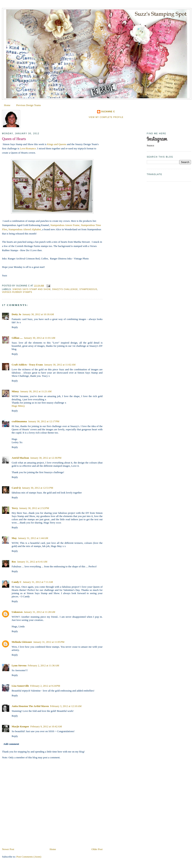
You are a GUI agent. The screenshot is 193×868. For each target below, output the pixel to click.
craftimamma (19, 421)
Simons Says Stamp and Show (32, 289)
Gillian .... (17, 338)
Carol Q (16, 488)
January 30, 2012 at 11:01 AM (40, 338)
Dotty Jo (16, 314)
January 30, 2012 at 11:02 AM (60, 365)
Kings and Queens (57, 144)
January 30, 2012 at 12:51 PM (37, 488)
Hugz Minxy (18, 406)
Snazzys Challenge (65, 289)
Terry (15, 508)
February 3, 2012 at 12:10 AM (66, 706)
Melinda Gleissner (22, 642)
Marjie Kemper (20, 726)
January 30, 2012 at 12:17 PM (44, 421)
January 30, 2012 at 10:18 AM (38, 314)
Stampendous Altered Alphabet (25, 229)
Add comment (11, 744)
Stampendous (88, 289)
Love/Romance (28, 148)
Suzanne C (108, 112)
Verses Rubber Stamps (17, 292)
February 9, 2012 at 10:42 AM (46, 726)
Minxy (15, 391)
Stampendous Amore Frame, (66, 225)
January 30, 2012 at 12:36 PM (46, 458)
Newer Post (8, 849)
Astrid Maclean (20, 458)
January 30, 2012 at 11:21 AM (36, 391)
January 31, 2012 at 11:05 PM (49, 642)
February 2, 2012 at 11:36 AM (43, 665)
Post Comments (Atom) (29, 857)
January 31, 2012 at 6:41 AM (32, 562)
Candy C (17, 582)
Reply (15, 327)
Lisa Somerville (20, 686)
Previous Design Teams (29, 105)
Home (7, 105)
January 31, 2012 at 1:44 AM (33, 538)
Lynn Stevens (19, 665)
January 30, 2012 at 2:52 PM (34, 508)
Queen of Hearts (14, 139)
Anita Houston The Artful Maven (30, 706)
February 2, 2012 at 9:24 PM (45, 686)
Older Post (97, 849)
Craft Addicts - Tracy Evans (27, 365)
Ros (14, 562)
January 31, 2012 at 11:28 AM (39, 612)
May (14, 538)
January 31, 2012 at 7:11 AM (38, 582)
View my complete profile (106, 117)
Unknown (17, 612)
